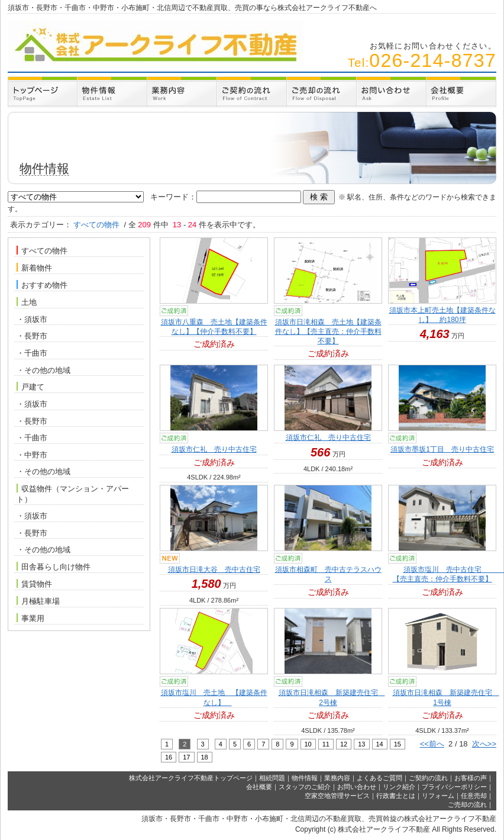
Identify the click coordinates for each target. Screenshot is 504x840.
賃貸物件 (34, 584)
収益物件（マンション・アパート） (73, 494)
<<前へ (432, 744)
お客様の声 (471, 778)
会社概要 (259, 787)
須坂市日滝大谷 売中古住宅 (214, 569)
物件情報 (305, 778)
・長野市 (32, 336)
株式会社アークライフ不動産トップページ (191, 778)
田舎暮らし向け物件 (54, 567)
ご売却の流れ (467, 804)
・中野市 (32, 455)
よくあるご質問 (379, 778)
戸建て (30, 387)
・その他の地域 (43, 370)
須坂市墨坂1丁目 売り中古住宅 (442, 449)
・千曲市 (32, 353)
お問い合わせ (357, 787)
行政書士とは (396, 796)
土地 (27, 302)
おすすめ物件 (42, 285)
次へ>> (484, 744)
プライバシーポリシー (454, 787)
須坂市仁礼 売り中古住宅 (214, 449)
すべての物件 (42, 250)
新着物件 (34, 268)
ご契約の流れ (428, 778)
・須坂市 (32, 319)
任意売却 (474, 796)
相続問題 (272, 778)
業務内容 (337, 778)
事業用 (30, 618)
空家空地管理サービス (337, 796)
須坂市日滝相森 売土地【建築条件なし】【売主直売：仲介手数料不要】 (328, 332)
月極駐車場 (38, 601)
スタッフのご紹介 (305, 787)
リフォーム (438, 796)
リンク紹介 (399, 787)
